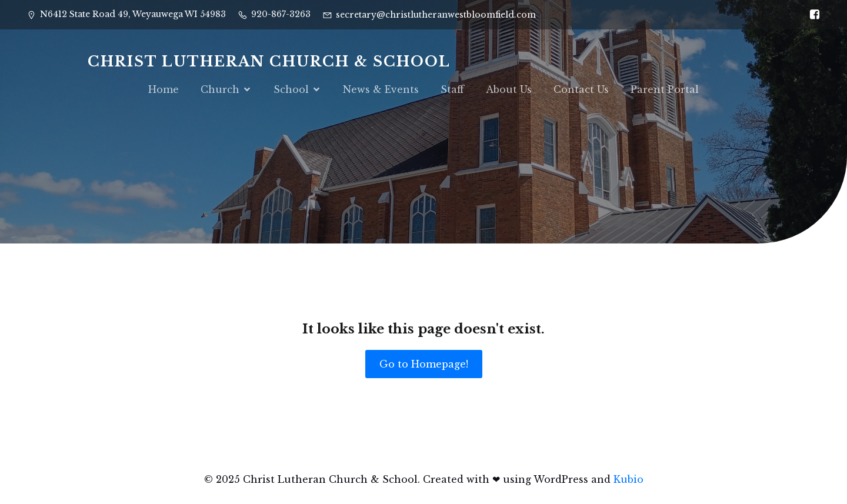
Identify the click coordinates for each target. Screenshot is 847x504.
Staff (452, 89)
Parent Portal (665, 89)
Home (164, 89)
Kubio (628, 479)
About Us (509, 89)
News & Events (381, 89)
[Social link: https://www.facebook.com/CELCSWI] (812, 15)
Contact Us (581, 89)
